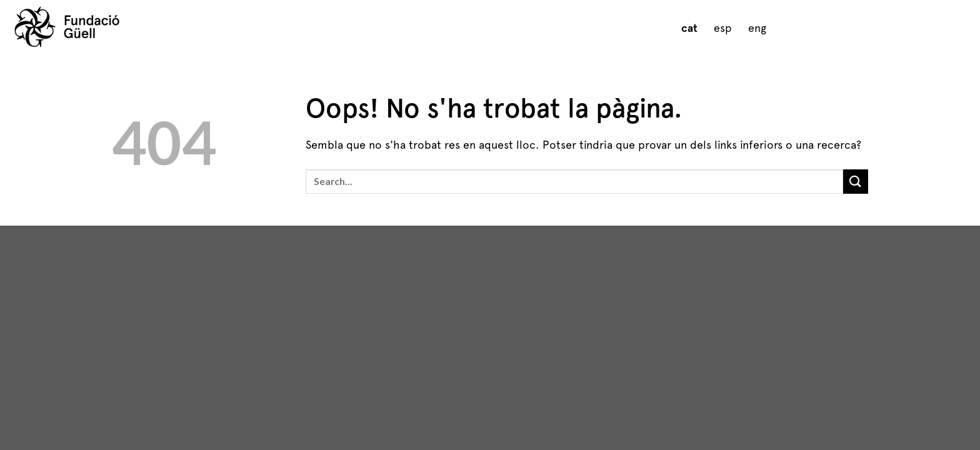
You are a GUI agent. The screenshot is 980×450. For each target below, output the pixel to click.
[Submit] (856, 182)
